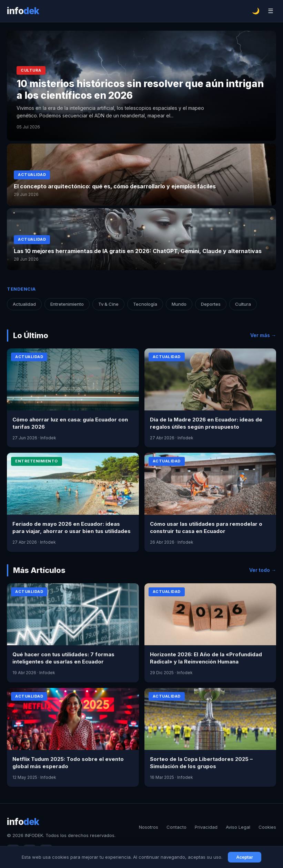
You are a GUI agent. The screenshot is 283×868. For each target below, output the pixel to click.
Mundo (179, 304)
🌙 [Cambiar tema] (256, 11)
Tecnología (145, 304)
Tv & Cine (108, 304)
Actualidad (24, 304)
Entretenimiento (67, 304)
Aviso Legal (238, 827)
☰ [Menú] (271, 11)
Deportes (211, 304)
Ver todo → (263, 570)
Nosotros (149, 827)
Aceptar (244, 857)
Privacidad (206, 827)
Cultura (243, 304)
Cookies (267, 827)
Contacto (176, 827)
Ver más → (263, 335)
